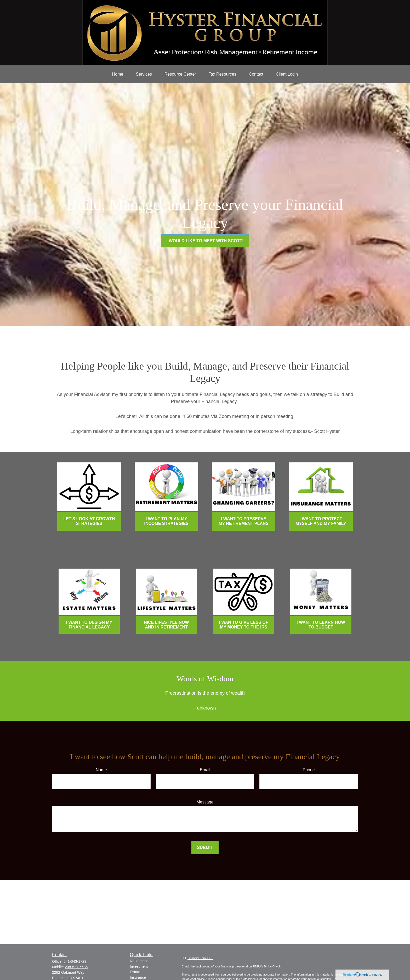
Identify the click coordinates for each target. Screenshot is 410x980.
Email (205, 770)
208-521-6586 (76, 967)
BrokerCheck (272, 966)
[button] (118, 74)
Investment (139, 966)
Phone (309, 770)
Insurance (138, 977)
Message (205, 802)
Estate (135, 972)
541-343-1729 (75, 961)
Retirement (139, 961)
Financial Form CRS (200, 958)
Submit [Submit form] (205, 848)
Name (101, 770)
